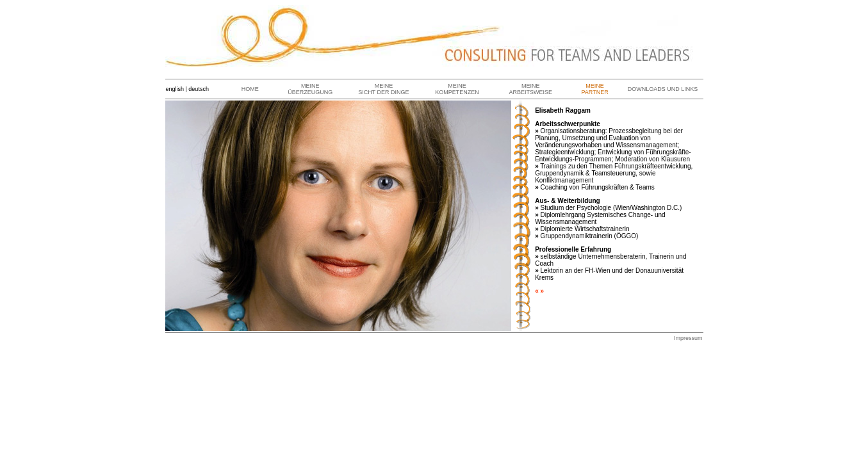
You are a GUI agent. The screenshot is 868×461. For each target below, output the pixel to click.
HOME (250, 89)
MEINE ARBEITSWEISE (531, 89)
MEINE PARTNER (594, 89)
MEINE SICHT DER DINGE (383, 89)
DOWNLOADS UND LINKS (663, 89)
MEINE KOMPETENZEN (457, 89)
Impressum (688, 338)
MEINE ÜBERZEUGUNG (310, 89)
